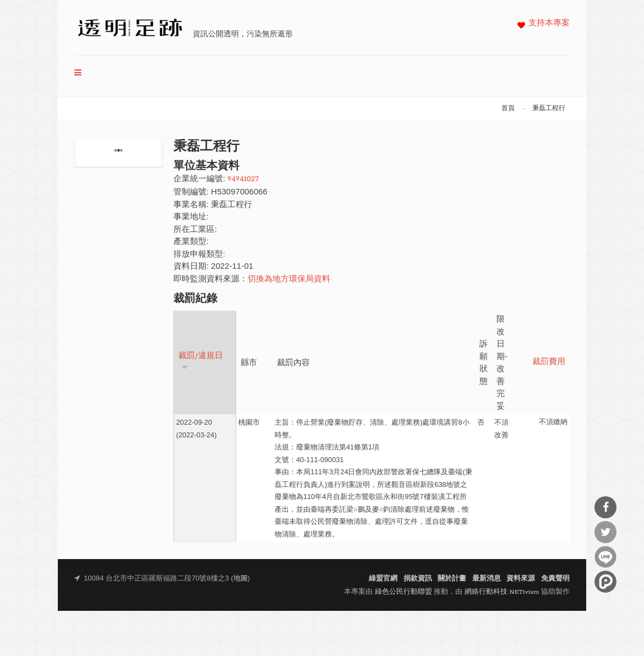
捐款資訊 (418, 579)
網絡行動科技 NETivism (502, 592)
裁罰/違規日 (201, 361)
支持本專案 (549, 23)
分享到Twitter (605, 532)
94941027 (243, 179)
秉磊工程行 (549, 109)
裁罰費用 (549, 362)
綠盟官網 (383, 579)
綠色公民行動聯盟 (403, 592)
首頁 (508, 109)
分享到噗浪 (605, 582)
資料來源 (521, 579)
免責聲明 (555, 579)
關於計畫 (452, 579)
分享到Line (605, 557)
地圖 (241, 579)
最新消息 (487, 579)
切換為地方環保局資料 (289, 280)
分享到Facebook (605, 507)
